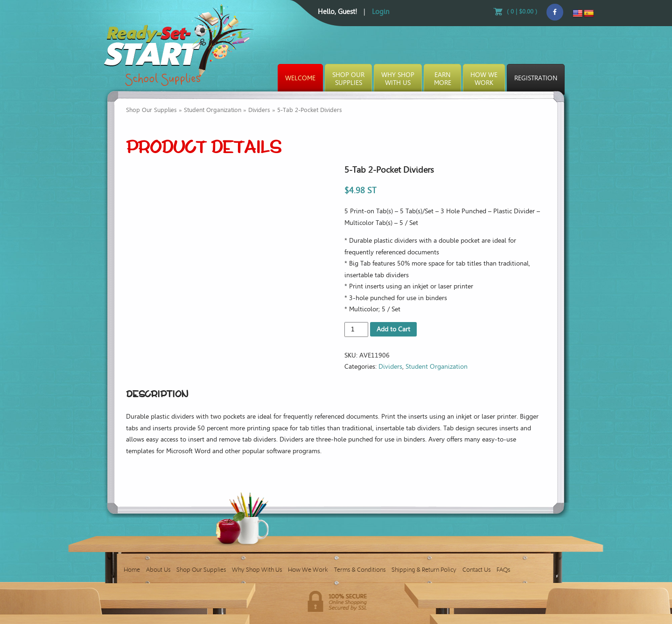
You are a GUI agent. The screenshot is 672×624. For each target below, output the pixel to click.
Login (381, 12)
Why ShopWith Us (398, 79)
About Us (158, 570)
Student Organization (213, 110)
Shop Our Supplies (151, 110)
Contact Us (476, 570)
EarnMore (443, 79)
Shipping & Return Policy (424, 570)
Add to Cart (393, 329)
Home (132, 570)
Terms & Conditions (360, 570)
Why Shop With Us (257, 570)
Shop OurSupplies (348, 79)
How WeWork (484, 79)
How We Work (308, 570)
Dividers (259, 110)
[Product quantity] (356, 330)
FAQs (503, 570)
